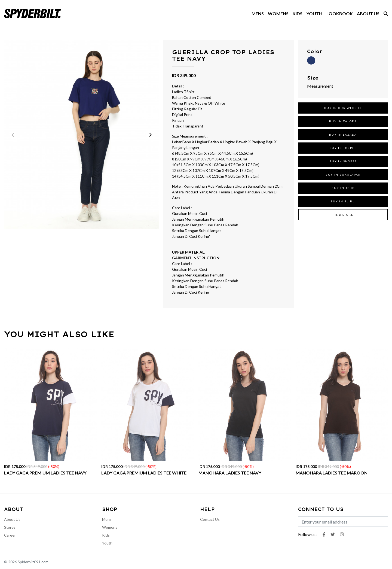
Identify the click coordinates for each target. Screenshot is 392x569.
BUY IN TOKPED (343, 148)
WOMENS (278, 13)
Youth (107, 543)
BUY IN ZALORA (343, 121)
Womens (110, 527)
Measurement (320, 86)
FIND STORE (343, 215)
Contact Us (210, 519)
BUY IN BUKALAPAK (343, 175)
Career (10, 535)
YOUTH (314, 13)
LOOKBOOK (340, 13)
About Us (12, 519)
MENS (258, 13)
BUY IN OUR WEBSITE (343, 108)
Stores (10, 527)
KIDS (298, 13)
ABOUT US (368, 13)
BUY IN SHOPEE (343, 161)
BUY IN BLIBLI (343, 201)
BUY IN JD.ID (343, 188)
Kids (106, 535)
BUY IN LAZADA (343, 135)
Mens (107, 519)
